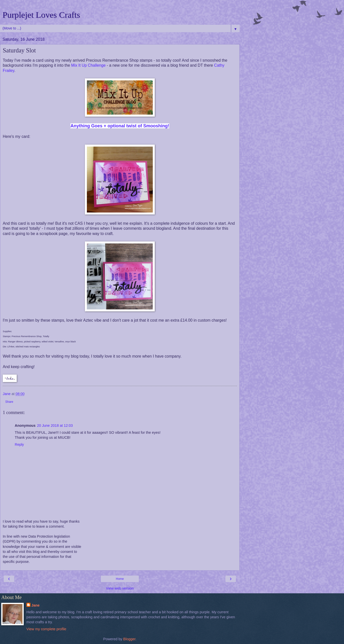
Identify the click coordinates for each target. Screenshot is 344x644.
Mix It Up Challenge (88, 65)
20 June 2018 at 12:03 (55, 426)
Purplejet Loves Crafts (41, 15)
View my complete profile (46, 629)
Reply (19, 444)
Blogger (129, 639)
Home (120, 579)
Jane (36, 605)
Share (9, 402)
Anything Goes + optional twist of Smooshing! (120, 126)
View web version (120, 588)
